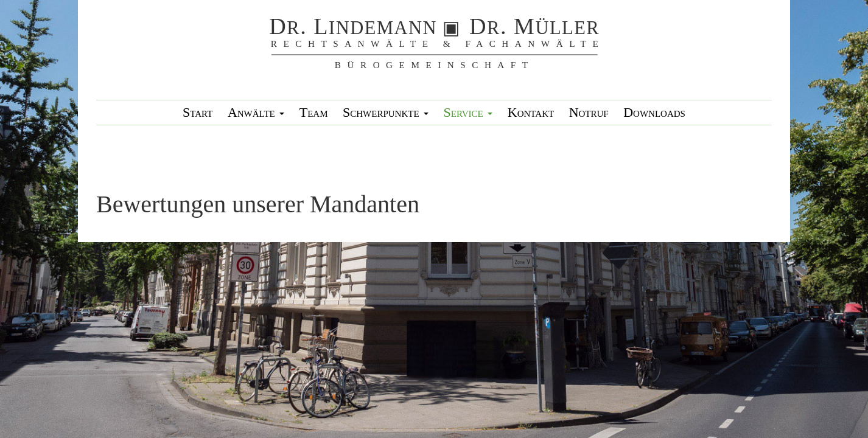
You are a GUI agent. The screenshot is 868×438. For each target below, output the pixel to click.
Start (198, 112)
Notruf (589, 112)
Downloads (654, 112)
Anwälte (256, 112)
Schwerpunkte (386, 112)
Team (314, 112)
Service (468, 112)
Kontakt (531, 112)
